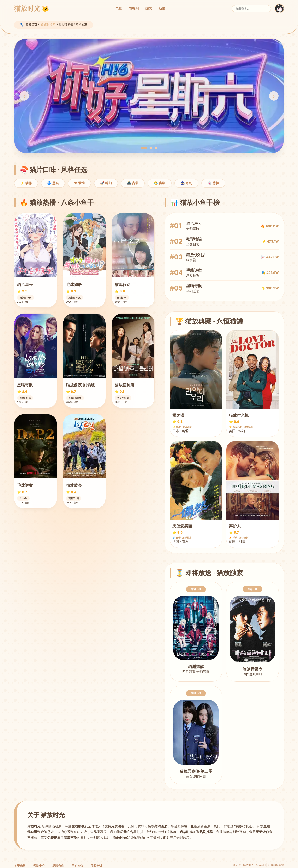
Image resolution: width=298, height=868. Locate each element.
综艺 (149, 8)
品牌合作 (58, 866)
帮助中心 (39, 866)
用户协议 (77, 866)
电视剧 (134, 8)
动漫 (162, 8)
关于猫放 (20, 866)
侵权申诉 (96, 866)
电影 (119, 8)
